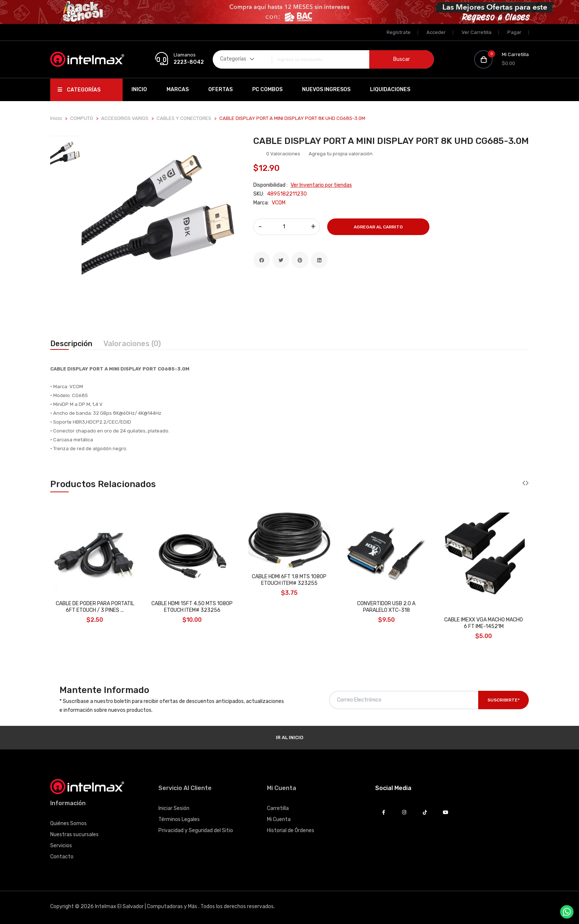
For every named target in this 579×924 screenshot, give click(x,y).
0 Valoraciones (283, 154)
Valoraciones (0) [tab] (132, 344)
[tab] (66, 154)
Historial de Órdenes (291, 830)
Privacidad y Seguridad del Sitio (196, 830)
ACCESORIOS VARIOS (125, 118)
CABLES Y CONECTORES (184, 118)
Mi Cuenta (279, 819)
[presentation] (524, 483)
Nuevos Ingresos (326, 89)
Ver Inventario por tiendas (321, 185)
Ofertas (220, 89)
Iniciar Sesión (174, 808)
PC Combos (267, 89)
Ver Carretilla (477, 32)
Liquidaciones (390, 89)
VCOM (279, 203)
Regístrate (399, 32)
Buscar (402, 59)
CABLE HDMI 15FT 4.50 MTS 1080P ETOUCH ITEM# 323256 (192, 607)
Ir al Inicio (289, 737)
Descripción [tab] (71, 344)
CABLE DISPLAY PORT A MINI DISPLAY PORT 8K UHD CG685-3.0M (391, 141)
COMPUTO (82, 118)
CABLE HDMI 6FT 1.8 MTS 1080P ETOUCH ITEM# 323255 (289, 580)
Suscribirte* (503, 700)
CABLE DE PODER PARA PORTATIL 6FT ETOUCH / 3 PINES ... (95, 607)
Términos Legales (179, 819)
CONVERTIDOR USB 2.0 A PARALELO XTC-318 (386, 607)
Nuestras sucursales (74, 835)
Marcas (178, 89)
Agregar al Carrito (378, 227)
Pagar (514, 32)
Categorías (79, 90)
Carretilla (278, 808)
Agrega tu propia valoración (341, 154)
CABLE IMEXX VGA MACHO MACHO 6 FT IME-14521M (484, 623)
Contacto (62, 857)
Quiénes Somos (68, 823)
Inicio (139, 89)
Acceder (436, 32)
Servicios (61, 846)
